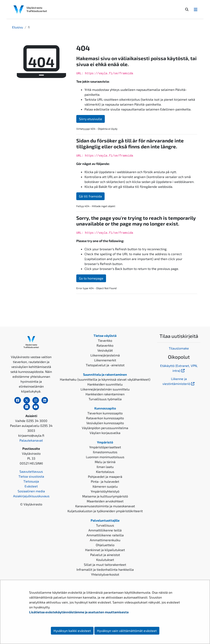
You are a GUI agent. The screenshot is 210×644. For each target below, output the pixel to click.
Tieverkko (105, 340)
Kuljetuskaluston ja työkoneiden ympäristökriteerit (105, 511)
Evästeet (31, 486)
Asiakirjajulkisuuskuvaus (31, 496)
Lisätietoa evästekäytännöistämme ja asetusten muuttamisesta (79, 612)
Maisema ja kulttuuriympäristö (105, 496)
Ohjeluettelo (105, 545)
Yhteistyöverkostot (105, 574)
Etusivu (18, 27)
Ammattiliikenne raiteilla (105, 535)
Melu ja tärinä (105, 462)
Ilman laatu (105, 467)
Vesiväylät (105, 350)
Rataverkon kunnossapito (105, 418)
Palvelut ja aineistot (105, 555)
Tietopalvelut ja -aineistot (105, 365)
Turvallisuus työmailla (105, 399)
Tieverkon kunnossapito (105, 413)
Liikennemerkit (105, 360)
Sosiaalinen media (31, 491)
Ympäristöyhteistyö (105, 491)
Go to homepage (91, 278)
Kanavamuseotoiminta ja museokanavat (105, 506)
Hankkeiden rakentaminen (105, 394)
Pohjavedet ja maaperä (105, 477)
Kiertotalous (105, 472)
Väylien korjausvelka (105, 433)
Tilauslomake (179, 348)
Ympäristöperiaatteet (105, 447)
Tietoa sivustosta (31, 476)
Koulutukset (105, 560)
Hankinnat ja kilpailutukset (105, 550)
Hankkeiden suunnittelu (105, 384)
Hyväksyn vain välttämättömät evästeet (127, 631)
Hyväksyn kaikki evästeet (72, 631)
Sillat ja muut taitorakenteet (105, 564)
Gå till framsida (90, 196)
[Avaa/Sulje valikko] (196, 9)
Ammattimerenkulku (105, 540)
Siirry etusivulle (91, 119)
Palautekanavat (31, 440)
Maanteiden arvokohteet (105, 501)
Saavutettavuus (31, 471)
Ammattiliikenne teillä (105, 530)
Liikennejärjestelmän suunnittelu (105, 389)
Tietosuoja (31, 481)
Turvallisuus (105, 525)
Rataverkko (105, 345)
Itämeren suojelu (105, 486)
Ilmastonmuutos (105, 452)
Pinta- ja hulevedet (105, 481)
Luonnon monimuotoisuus (105, 457)
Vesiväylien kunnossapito (105, 423)
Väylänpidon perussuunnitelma (105, 428)
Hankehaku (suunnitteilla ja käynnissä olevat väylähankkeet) (105, 379)
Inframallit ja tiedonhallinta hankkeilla (105, 569)
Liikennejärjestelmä (105, 355)
